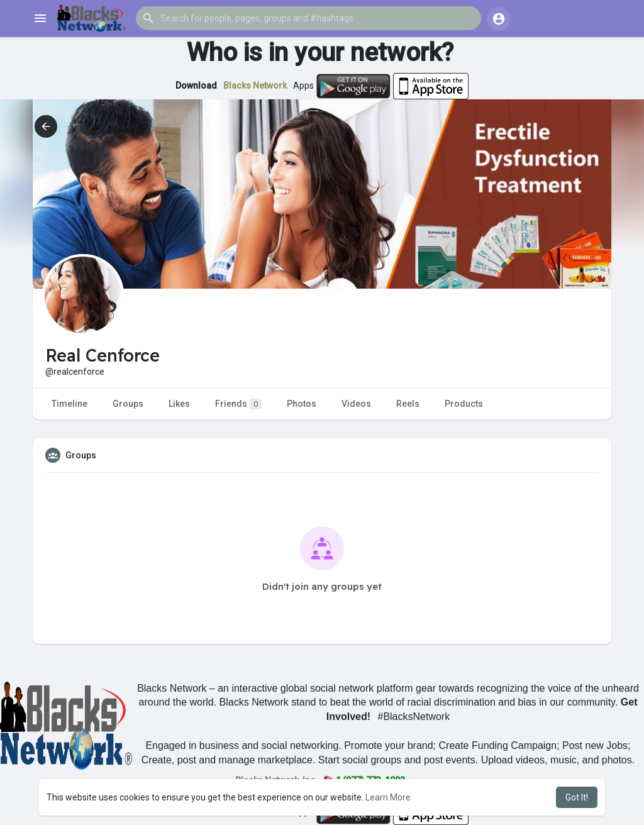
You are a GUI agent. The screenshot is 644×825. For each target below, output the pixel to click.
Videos (356, 404)
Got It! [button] (577, 797)
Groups (128, 404)
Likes (179, 404)
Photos (302, 404)
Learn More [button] (388, 797)
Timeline (69, 404)
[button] (308, 18)
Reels (408, 404)
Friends (238, 404)
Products (464, 404)
